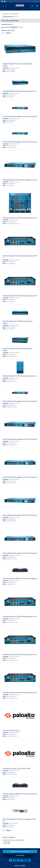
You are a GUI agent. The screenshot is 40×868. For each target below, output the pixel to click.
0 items (32, 7)
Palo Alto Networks (11, 70)
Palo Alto (16, 17)
